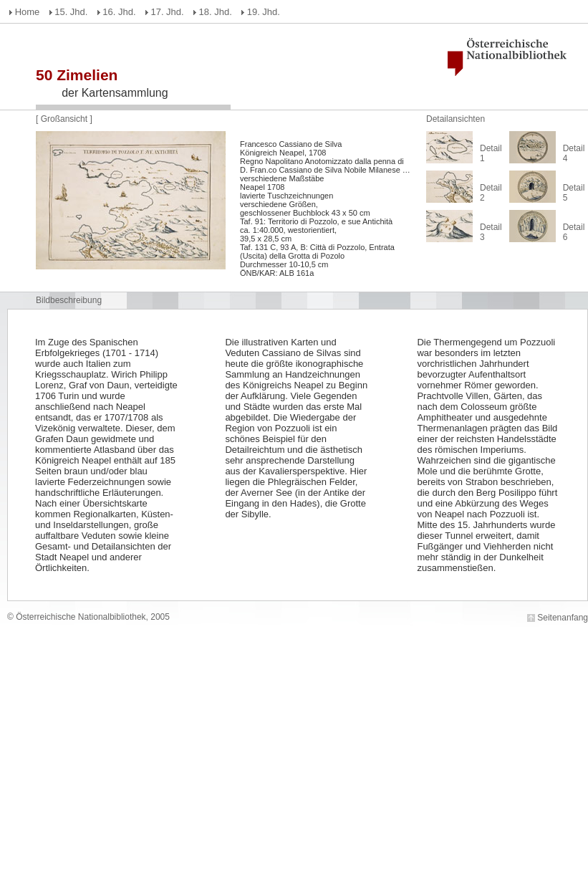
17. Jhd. (167, 12)
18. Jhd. (216, 12)
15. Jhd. (71, 12)
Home (28, 12)
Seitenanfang (563, 618)
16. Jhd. (119, 12)
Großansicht (66, 119)
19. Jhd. (264, 12)
